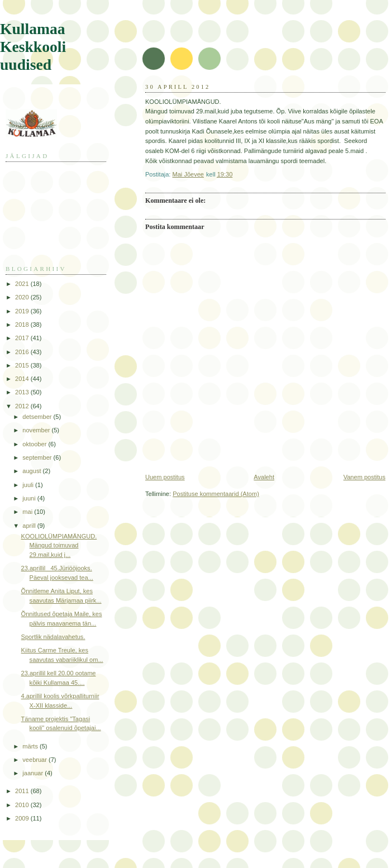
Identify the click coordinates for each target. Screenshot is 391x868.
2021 (23, 284)
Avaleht (264, 477)
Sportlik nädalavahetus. (53, 637)
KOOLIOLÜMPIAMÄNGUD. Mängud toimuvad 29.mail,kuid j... (59, 545)
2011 (23, 791)
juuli (29, 485)
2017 (23, 338)
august (32, 471)
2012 (23, 406)
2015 (23, 365)
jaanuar (34, 773)
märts (31, 746)
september (38, 457)
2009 (23, 818)
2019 (23, 311)
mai (28, 512)
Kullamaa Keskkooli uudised (33, 47)
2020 (23, 297)
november (37, 430)
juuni (30, 498)
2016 (23, 352)
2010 (23, 805)
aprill (30, 526)
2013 (23, 392)
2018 (23, 325)
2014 (23, 379)
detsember (38, 417)
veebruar (35, 760)
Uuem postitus (165, 477)
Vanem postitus (364, 477)
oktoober (35, 444)
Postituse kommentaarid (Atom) (216, 494)
